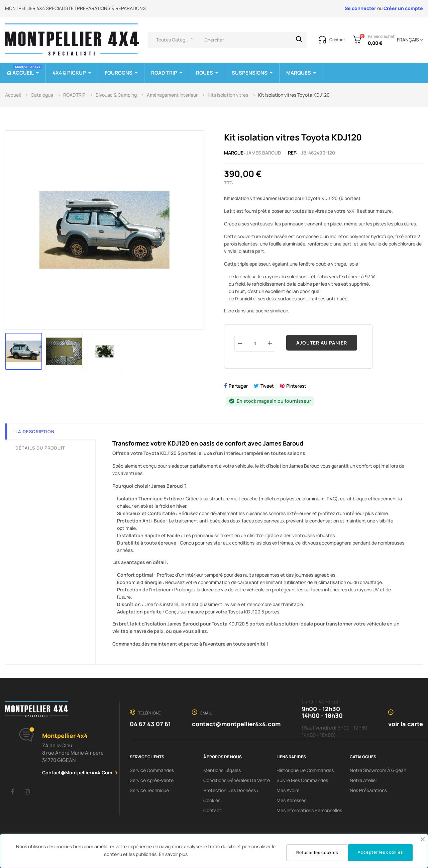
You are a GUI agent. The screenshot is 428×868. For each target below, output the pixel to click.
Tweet (267, 386)
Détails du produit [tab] (40, 448)
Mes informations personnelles (309, 810)
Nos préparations (368, 790)
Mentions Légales (222, 770)
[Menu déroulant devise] (409, 40)
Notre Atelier (363, 780)
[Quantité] (255, 343)
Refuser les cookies (317, 852)
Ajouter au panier (322, 343)
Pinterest (296, 386)
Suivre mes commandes (302, 780)
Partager (238, 386)
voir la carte (406, 724)
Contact (212, 810)
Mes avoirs (288, 790)
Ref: (293, 153)
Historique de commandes (305, 770)
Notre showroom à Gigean (378, 770)
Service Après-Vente (152, 780)
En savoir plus (173, 854)
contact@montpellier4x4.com (77, 773)
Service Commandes (152, 770)
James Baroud (264, 153)
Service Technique (149, 790)
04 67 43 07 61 (150, 724)
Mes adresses (291, 800)
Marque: (235, 153)
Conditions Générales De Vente (237, 780)
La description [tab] (35, 431)
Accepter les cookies (380, 852)
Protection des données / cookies (231, 795)
